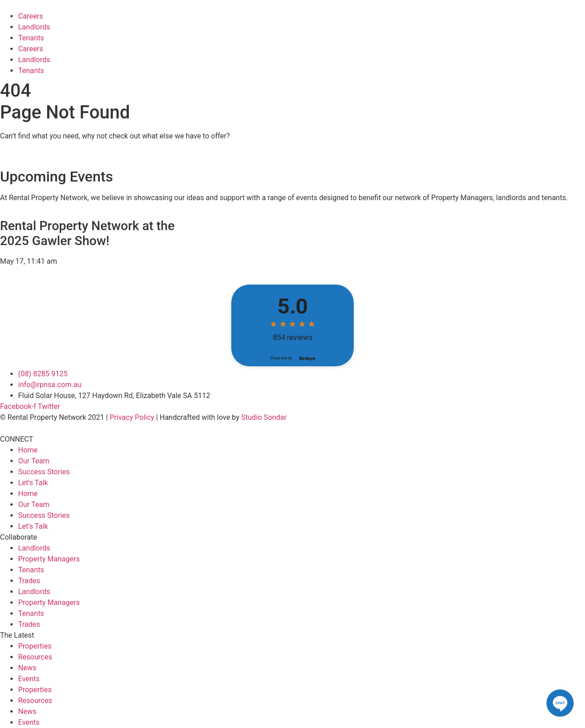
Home (28, 450)
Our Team (34, 461)
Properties (35, 646)
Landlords (34, 27)
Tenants (31, 38)
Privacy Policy (132, 417)
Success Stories (44, 472)
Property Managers (49, 559)
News (27, 668)
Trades (29, 581)
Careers (31, 16)
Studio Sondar (264, 417)
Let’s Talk (33, 483)
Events (29, 679)
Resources (35, 657)
